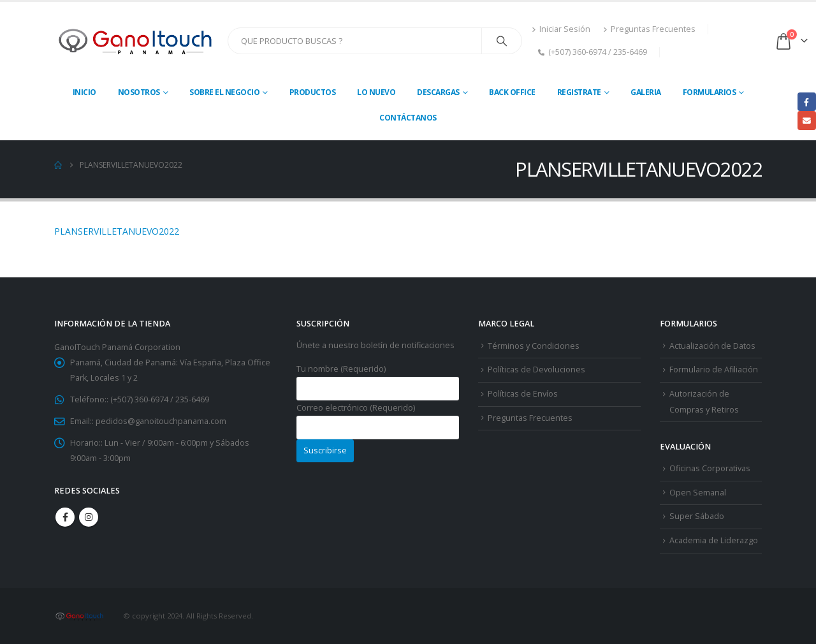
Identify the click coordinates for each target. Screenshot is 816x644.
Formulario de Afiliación (714, 370)
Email (807, 120)
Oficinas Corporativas (710, 468)
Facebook (65, 517)
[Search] (502, 41)
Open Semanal (698, 493)
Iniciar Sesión (561, 29)
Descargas (438, 92)
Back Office (512, 92)
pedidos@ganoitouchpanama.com (161, 421)
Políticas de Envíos (523, 394)
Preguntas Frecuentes (649, 29)
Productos (313, 92)
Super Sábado (697, 516)
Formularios (710, 92)
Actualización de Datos (712, 346)
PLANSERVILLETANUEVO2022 (117, 231)
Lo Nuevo (376, 92)
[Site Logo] (136, 40)
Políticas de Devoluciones (536, 370)
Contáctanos (408, 118)
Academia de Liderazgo (714, 540)
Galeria (646, 92)
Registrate (579, 92)
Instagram (89, 517)
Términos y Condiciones (534, 346)
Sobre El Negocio (224, 92)
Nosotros (139, 92)
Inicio (84, 92)
